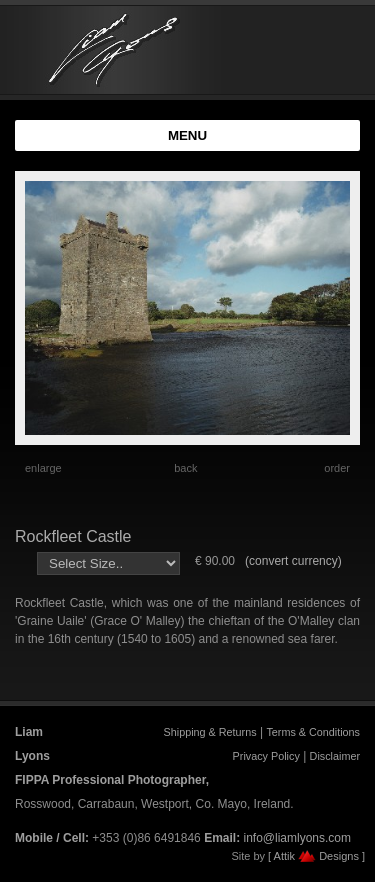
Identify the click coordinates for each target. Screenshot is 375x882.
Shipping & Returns (210, 732)
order (337, 468)
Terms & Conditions (313, 732)
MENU (187, 135)
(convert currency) (293, 561)
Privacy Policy (266, 756)
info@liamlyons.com (297, 838)
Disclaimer (335, 756)
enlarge (43, 468)
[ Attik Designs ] (316, 856)
